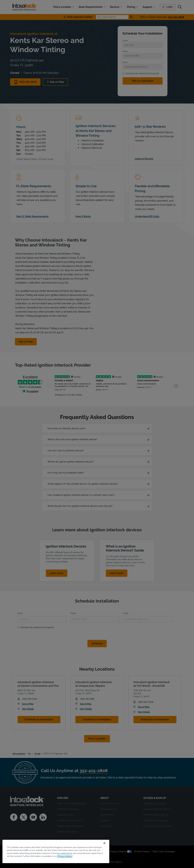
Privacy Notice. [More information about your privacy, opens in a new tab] (65, 856)
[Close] (104, 843)
